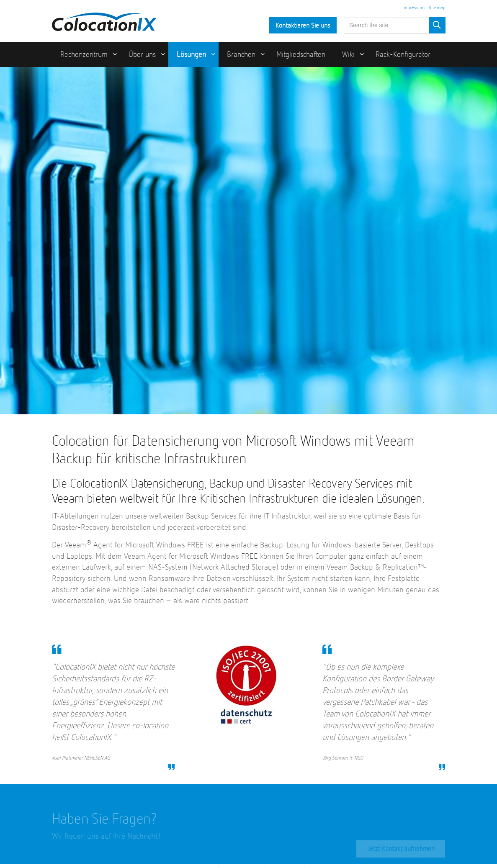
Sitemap (437, 8)
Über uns (142, 55)
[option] (248, 241)
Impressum (413, 8)
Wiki (348, 55)
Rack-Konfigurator (403, 55)
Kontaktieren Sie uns (303, 26)
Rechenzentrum (84, 55)
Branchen (241, 55)
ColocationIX (104, 20)
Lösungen (191, 55)
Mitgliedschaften (301, 55)
